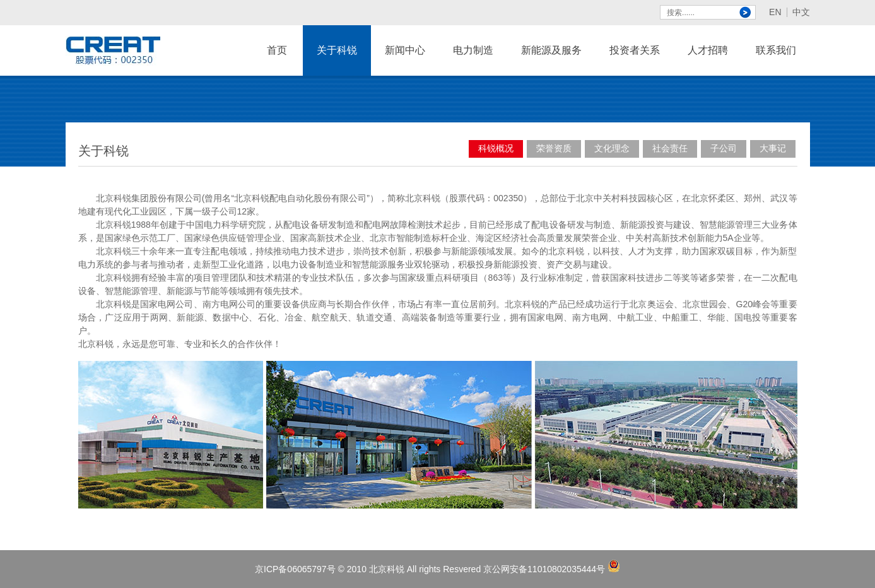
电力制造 (473, 60)
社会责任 (670, 148)
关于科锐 (337, 60)
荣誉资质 (554, 148)
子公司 (724, 148)
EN (775, 12)
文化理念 (612, 148)
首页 (277, 50)
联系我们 (776, 60)
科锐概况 (496, 148)
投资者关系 (635, 50)
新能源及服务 (551, 60)
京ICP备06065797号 (295, 569)
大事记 (773, 148)
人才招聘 (708, 60)
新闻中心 (405, 60)
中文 (801, 12)
